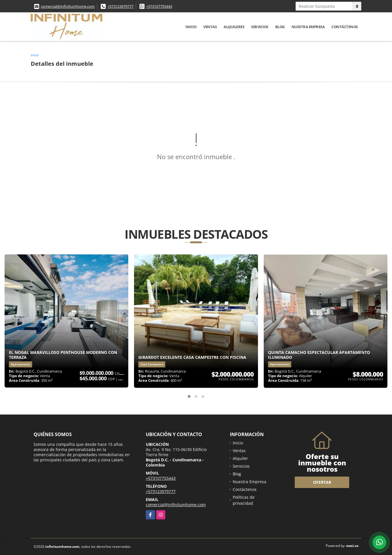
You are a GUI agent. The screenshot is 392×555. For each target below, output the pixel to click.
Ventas (210, 27)
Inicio (191, 27)
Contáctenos (345, 27)
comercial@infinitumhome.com (68, 6)
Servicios (260, 27)
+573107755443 (159, 6)
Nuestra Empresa (308, 27)
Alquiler (240, 458)
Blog (280, 27)
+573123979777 (120, 6)
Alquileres (234, 27)
